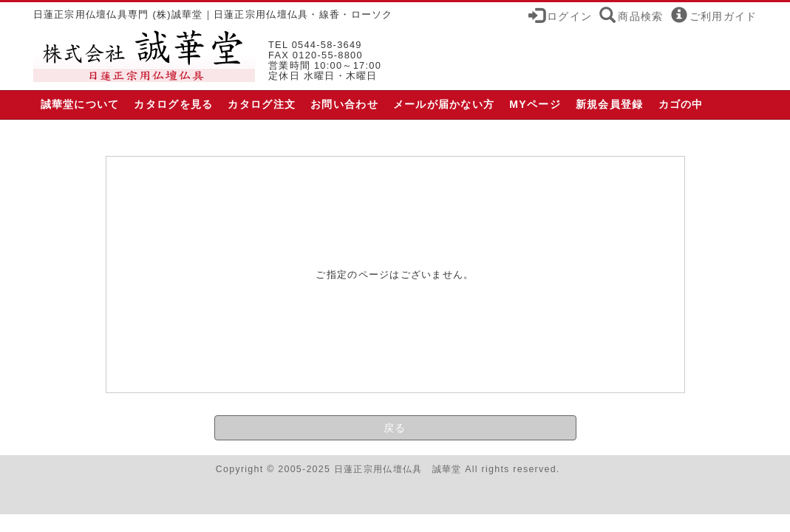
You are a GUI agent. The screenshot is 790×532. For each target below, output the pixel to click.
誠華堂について (80, 104)
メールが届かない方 (444, 104)
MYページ (535, 104)
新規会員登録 (610, 104)
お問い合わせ (344, 104)
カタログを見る (173, 104)
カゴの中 (681, 104)
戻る (395, 428)
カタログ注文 (262, 104)
